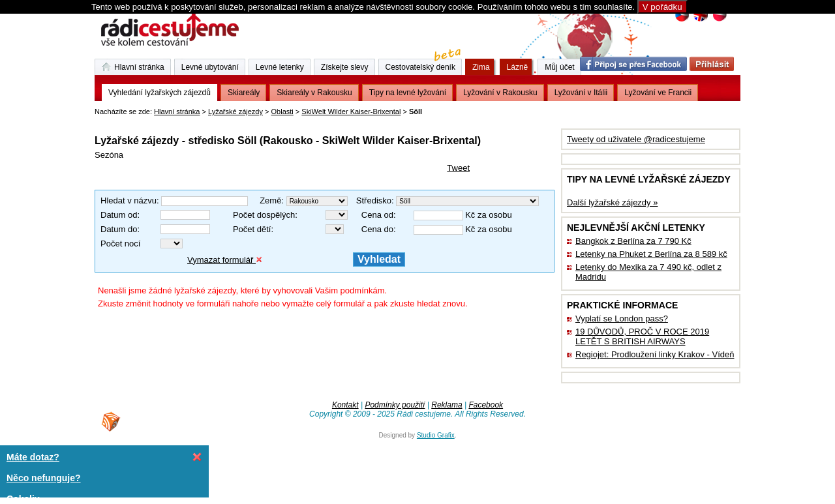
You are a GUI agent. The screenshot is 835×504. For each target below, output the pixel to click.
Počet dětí (252, 229)
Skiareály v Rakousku (314, 93)
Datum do (119, 229)
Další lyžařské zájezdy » (612, 202)
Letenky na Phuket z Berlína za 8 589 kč (651, 254)
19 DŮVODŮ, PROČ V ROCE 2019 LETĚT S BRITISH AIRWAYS (642, 336)
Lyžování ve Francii (658, 93)
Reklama (447, 405)
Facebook (486, 405)
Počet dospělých (264, 215)
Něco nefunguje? (44, 478)
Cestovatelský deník (424, 65)
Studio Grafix (436, 435)
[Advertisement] (247, 120)
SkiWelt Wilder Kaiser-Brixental (351, 111)
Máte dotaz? (33, 457)
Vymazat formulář (225, 260)
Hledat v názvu (129, 200)
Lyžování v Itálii (581, 93)
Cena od (377, 215)
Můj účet (559, 67)
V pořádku (662, 7)
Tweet (458, 168)
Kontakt (345, 405)
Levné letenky (280, 67)
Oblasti (282, 111)
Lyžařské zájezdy (235, 111)
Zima (481, 67)
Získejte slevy (345, 67)
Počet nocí (120, 244)
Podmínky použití (395, 405)
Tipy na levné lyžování (408, 93)
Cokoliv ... (28, 499)
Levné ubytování (210, 67)
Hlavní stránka (177, 111)
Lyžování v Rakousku (500, 93)
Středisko (374, 200)
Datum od (119, 215)
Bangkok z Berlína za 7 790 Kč (633, 241)
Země (270, 200)
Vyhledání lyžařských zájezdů (159, 93)
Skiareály (244, 93)
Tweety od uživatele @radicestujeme (636, 139)
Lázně (518, 67)
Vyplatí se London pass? (622, 319)
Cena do (377, 229)
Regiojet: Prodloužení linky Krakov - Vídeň (655, 354)
